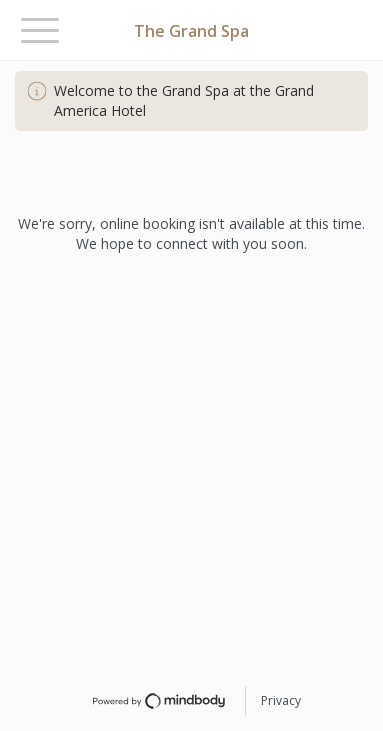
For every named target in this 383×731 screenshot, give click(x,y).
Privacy (281, 700)
